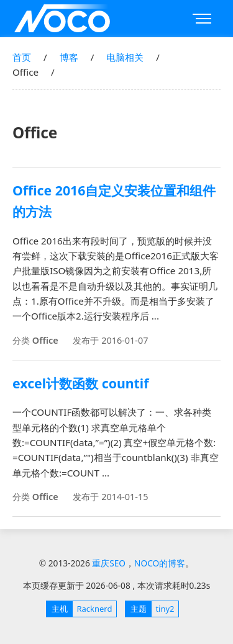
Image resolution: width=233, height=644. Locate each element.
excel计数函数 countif (80, 383)
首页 (22, 57)
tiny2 (150, 609)
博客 (69, 57)
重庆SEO (62, 19)
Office (45, 340)
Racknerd (79, 609)
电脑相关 (125, 57)
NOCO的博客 (160, 563)
